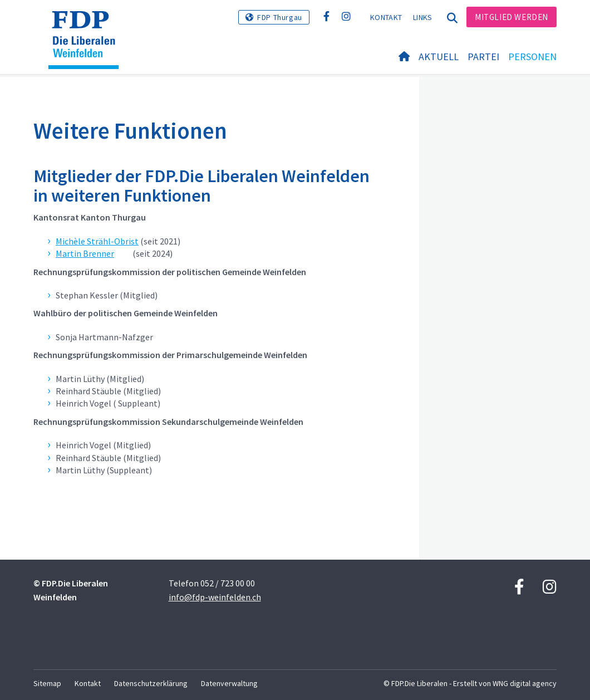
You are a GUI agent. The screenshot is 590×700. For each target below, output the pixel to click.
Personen (532, 57)
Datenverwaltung (229, 683)
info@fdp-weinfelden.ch (215, 597)
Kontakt (386, 17)
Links (423, 17)
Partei (483, 57)
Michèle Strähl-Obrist (97, 241)
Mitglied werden (512, 17)
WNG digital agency (525, 683)
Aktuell (439, 57)
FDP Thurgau (280, 17)
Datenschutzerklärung (151, 683)
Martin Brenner (85, 253)
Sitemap (47, 683)
